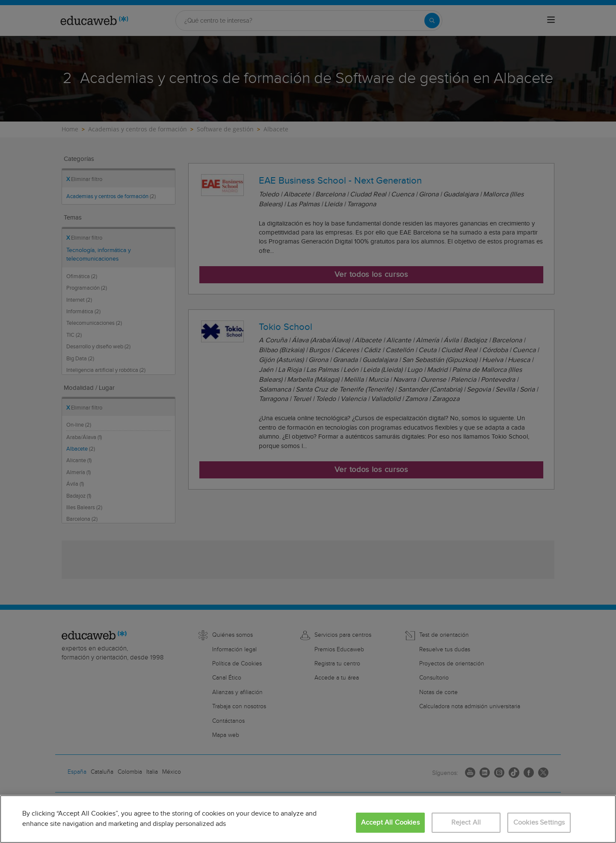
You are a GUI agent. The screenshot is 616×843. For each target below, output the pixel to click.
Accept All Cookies (390, 823)
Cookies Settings (539, 823)
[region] (308, 819)
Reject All (466, 823)
